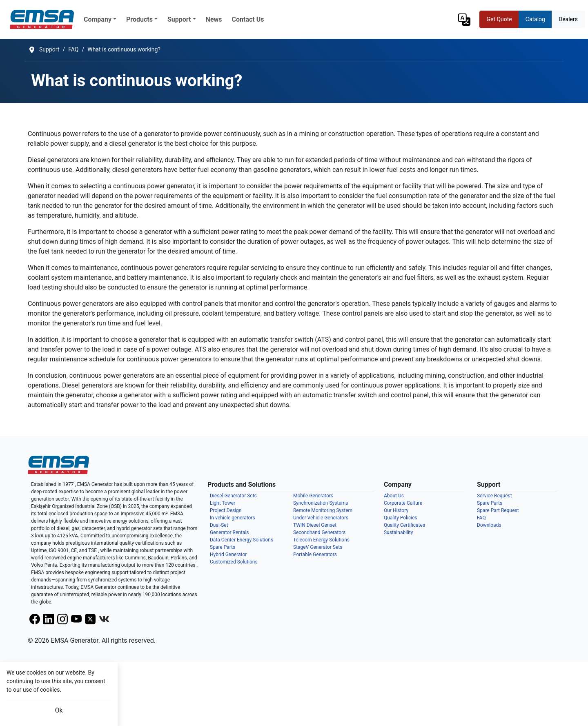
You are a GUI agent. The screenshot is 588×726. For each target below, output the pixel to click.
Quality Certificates (404, 525)
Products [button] (139, 19)
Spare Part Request (498, 510)
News (214, 19)
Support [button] (179, 19)
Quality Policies (401, 518)
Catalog (535, 19)
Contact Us (248, 19)
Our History (396, 510)
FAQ (481, 518)
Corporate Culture (403, 503)
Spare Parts (490, 503)
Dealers (568, 19)
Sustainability (399, 532)
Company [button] (98, 19)
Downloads (489, 525)
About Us (394, 496)
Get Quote (499, 19)
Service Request (494, 496)
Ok (59, 710)
